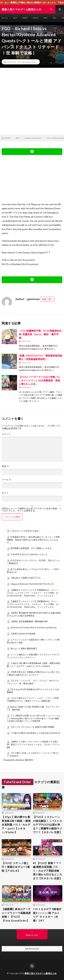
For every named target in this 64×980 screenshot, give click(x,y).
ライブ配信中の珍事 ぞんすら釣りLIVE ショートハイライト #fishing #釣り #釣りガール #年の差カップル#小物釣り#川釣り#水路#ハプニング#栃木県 (34, 718)
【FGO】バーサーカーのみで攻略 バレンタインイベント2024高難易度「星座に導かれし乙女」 (40, 380)
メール (6, 480)
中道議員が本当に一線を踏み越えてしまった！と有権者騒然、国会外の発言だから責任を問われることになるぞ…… (33, 540)
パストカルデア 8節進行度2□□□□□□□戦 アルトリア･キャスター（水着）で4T (47, 915)
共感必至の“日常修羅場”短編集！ (26, 531)
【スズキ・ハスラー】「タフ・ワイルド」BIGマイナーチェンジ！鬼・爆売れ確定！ (33, 682)
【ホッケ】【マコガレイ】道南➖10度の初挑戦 (32, 727)
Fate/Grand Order (29, 62)
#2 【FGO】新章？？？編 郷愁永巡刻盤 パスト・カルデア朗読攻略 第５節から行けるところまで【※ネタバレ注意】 (48, 871)
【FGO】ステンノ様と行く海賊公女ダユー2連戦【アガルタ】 (16, 867)
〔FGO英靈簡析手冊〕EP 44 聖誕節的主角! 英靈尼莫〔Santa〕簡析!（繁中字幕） (40, 334)
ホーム (5, 18)
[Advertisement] (32, 101)
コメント (6, 434)
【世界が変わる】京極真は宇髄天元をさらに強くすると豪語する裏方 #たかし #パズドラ (33, 673)
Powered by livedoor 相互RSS (18, 760)
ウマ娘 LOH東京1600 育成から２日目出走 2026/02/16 (35, 733)
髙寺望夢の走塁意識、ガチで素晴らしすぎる (31, 548)
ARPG (25, 18)
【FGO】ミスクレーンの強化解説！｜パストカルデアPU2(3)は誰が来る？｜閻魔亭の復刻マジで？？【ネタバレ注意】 (48, 824)
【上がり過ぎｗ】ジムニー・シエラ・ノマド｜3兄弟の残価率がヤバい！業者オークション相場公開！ (33, 699)
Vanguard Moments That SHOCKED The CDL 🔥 (32, 584)
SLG (55, 18)
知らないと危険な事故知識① (24, 648)
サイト (5, 493)
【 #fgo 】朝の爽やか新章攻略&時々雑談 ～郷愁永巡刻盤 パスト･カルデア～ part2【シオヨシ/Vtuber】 (33, 665)
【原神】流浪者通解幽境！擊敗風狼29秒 (29, 621)
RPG (46, 18)
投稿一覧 (46, 299)
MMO (36, 18)
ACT (15, 18)
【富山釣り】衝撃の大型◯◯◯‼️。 (26, 578)
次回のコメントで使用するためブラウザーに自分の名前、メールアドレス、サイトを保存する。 (32, 510)
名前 (5, 466)
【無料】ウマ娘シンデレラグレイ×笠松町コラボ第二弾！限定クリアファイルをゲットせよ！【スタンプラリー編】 (33, 744)
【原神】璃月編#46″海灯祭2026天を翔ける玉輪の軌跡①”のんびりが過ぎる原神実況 (34, 614)
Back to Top (32, 935)
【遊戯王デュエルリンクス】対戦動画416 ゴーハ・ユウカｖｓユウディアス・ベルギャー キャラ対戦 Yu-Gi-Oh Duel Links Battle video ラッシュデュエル (33, 593)
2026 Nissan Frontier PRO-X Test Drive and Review (34, 628)
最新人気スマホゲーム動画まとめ (41, 973)
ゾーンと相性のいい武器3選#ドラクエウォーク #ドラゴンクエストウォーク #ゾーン (33, 656)
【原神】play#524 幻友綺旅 (23, 634)
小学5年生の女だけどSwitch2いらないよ (29, 554)
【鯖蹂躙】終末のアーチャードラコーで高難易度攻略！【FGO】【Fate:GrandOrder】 (16, 915)
